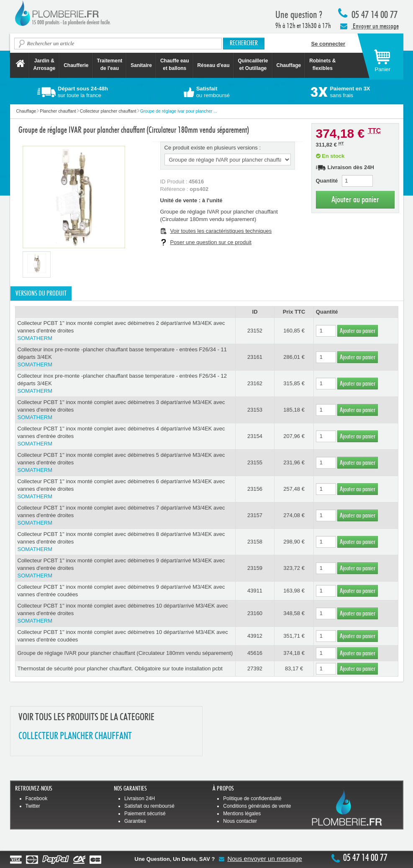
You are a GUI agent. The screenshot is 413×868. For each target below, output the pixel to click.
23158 (255, 542)
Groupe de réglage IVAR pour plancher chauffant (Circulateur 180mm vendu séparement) (125, 653)
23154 (255, 436)
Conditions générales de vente (257, 806)
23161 (255, 357)
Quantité (327, 181)
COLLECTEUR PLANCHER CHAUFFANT (75, 736)
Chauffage (289, 65)
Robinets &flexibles (322, 64)
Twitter (33, 806)
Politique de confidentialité (252, 798)
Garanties (135, 821)
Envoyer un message (369, 26)
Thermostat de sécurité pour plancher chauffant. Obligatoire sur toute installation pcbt (120, 668)
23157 (255, 515)
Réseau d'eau (214, 65)
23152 (255, 331)
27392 (255, 668)
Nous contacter (240, 821)
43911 (255, 591)
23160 (255, 613)
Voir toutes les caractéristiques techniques (221, 231)
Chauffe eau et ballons (175, 64)
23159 (255, 568)
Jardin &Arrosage (45, 64)
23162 (255, 383)
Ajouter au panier (355, 200)
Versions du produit (41, 294)
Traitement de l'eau (110, 64)
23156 (255, 489)
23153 (255, 410)
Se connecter (328, 44)
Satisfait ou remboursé (149, 806)
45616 (255, 653)
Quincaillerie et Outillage (253, 64)
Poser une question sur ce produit (211, 242)
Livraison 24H (140, 798)
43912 (255, 636)
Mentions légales (242, 814)
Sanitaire (141, 65)
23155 (255, 462)
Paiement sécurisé (145, 814)
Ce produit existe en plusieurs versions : (213, 148)
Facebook (37, 798)
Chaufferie (76, 65)
